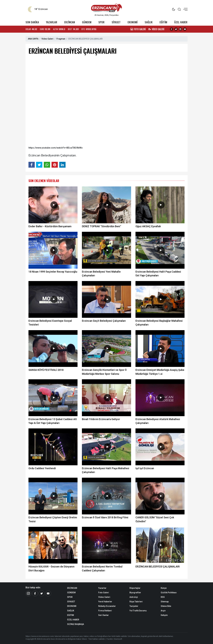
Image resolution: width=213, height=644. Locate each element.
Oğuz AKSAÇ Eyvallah (148, 226)
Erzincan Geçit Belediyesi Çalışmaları (104, 321)
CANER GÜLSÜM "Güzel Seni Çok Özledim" (155, 519)
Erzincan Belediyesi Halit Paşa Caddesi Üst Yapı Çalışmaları (158, 274)
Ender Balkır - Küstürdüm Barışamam (50, 226)
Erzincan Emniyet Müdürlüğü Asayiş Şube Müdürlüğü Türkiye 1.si (160, 372)
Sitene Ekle (166, 606)
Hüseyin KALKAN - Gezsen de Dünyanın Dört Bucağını (51, 568)
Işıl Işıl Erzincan (145, 468)
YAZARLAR (52, 22)
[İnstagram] (28, 593)
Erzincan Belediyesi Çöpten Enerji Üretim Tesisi (53, 519)
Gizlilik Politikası (169, 593)
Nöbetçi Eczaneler (107, 606)
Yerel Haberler (105, 602)
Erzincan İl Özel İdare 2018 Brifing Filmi (105, 517)
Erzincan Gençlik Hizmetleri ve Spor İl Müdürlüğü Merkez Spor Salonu (104, 372)
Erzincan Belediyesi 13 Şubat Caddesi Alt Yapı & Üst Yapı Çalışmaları (53, 421)
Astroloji (134, 597)
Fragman (61, 39)
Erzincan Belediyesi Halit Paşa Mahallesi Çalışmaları (106, 470)
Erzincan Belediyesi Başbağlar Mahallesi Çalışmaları (159, 323)
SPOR (101, 22)
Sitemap (165, 602)
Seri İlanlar (104, 615)
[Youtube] (48, 593)
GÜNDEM (87, 22)
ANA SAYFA (33, 39)
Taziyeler (134, 606)
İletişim (164, 615)
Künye (164, 588)
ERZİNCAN (70, 22)
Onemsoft (118, 639)
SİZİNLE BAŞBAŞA (76, 624)
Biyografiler (135, 593)
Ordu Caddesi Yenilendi (42, 468)
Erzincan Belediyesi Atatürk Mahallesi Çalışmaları (158, 421)
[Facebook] (35, 593)
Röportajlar (135, 588)
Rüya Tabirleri (136, 602)
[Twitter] (42, 593)
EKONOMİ (133, 22)
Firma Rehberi (105, 611)
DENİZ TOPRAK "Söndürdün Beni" (101, 226)
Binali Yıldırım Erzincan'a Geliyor (101, 419)
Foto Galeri (104, 593)
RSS (163, 597)
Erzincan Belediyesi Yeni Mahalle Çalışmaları (101, 274)
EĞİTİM (163, 22)
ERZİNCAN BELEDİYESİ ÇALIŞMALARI (158, 567)
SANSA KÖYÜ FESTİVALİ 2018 (46, 370)
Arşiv (163, 611)
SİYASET (116, 22)
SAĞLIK (149, 22)
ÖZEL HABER (181, 22)
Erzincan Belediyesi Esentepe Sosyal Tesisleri (50, 323)
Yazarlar (102, 588)
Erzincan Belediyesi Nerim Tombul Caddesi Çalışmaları (102, 568)
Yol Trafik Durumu (138, 611)
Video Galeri (47, 39)
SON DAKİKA (32, 22)
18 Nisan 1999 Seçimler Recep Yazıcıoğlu (53, 272)
